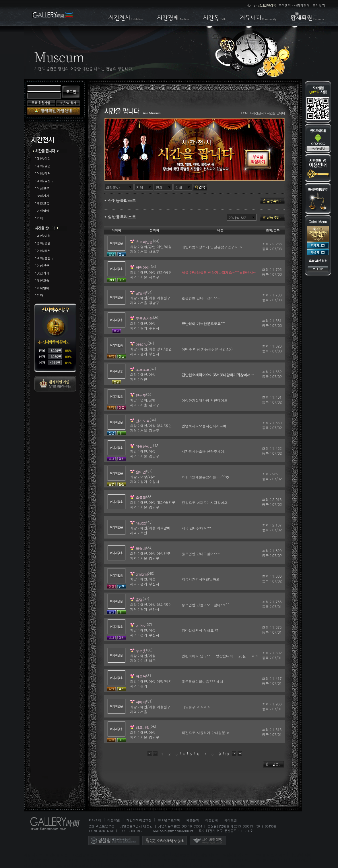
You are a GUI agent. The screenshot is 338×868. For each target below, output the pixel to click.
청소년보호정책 (169, 820)
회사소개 (95, 820)
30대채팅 (63, 866)
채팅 (27, 866)
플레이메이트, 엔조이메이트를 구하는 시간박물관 (122, 860)
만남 (96, 866)
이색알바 (43, 211)
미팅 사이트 (33, 855)
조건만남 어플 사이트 (89, 855)
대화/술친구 (45, 181)
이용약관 (114, 820)
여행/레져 (44, 173)
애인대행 (72, 860)
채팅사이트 (43, 866)
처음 (150, 754)
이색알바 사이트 (156, 855)
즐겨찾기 (319, 5)
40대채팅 (81, 866)
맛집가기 (43, 196)
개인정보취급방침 (139, 820)
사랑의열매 (302, 5)
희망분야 (113, 187)
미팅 (284, 860)
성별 (179, 187)
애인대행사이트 (194, 860)
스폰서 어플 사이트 (124, 855)
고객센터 (285, 5)
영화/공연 (44, 166)
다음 (234, 754)
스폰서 (159, 866)
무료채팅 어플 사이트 (269, 855)
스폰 (146, 866)
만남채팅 (132, 866)
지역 (140, 187)
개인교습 (43, 203)
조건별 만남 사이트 (46, 860)
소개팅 (198, 866)
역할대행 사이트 (236, 855)
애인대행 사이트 (206, 855)
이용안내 (211, 820)
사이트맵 (230, 820)
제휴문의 (193, 820)
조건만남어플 (266, 860)
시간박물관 (181, 855)
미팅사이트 (300, 860)
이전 (155, 754)
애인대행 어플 (57, 855)
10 (227, 754)
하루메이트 (240, 866)
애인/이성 (44, 158)
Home (251, 5)
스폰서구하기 (178, 866)
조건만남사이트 (240, 860)
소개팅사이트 (217, 866)
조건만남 (217, 860)
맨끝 (240, 754)
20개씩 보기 (238, 218)
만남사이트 (112, 866)
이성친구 (43, 188)
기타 (40, 218)
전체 (159, 187)
